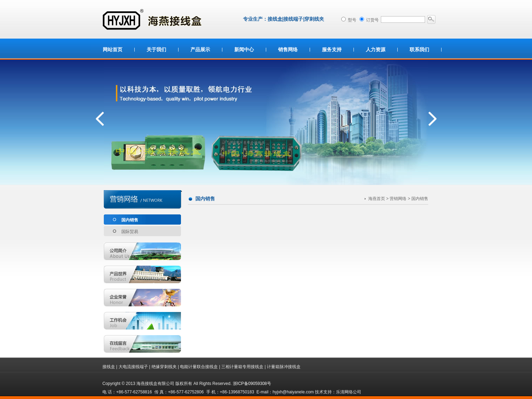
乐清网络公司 (349, 392)
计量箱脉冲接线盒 (284, 367)
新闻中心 (244, 49)
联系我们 (419, 49)
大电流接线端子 (133, 367)
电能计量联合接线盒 (199, 367)
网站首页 (113, 49)
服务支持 (332, 49)
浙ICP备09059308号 (252, 384)
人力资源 (376, 49)
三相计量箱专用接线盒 (242, 367)
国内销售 (130, 220)
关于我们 (156, 49)
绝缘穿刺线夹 (164, 367)
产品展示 (200, 49)
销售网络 (288, 49)
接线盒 (109, 367)
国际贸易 (130, 232)
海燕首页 (377, 199)
